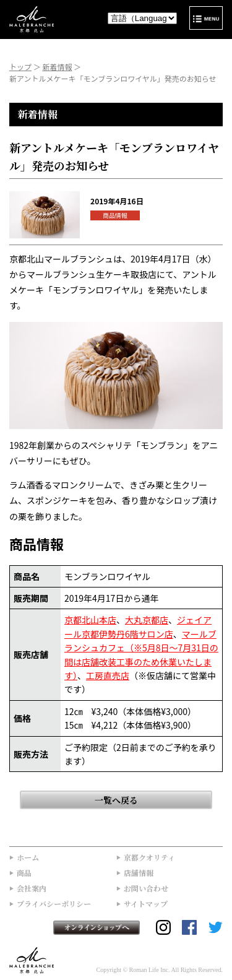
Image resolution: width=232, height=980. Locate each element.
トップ (20, 67)
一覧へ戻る (116, 800)
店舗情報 (139, 873)
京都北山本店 (90, 620)
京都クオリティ (149, 857)
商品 (24, 873)
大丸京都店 (147, 620)
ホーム (28, 857)
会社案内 (32, 888)
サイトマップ (146, 904)
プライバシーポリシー (54, 904)
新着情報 (57, 67)
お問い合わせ (146, 888)
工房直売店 (108, 675)
